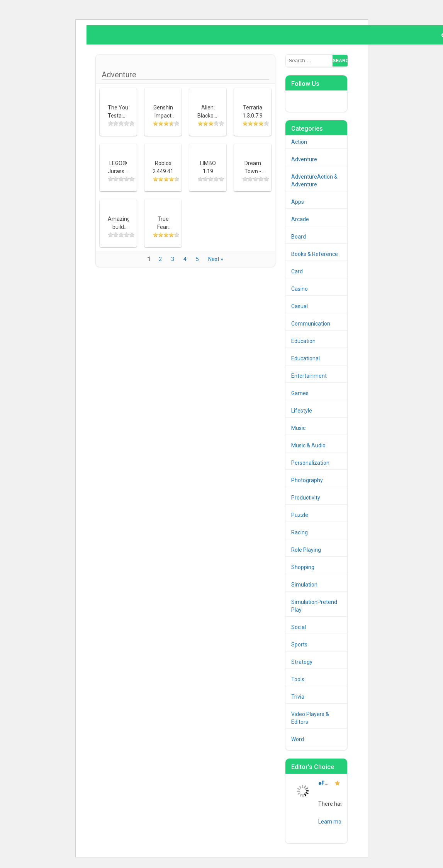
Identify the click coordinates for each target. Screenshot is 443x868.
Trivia (298, 697)
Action (299, 142)
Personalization (310, 463)
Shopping (303, 567)
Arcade (300, 219)
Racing (300, 532)
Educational (306, 358)
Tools (298, 679)
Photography (307, 480)
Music (298, 428)
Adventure (304, 159)
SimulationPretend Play (314, 606)
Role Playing (306, 550)
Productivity (306, 498)
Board (299, 237)
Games (300, 393)
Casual (300, 306)
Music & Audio (308, 445)
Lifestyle (302, 411)
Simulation (304, 585)
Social (299, 627)
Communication (311, 324)
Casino (300, 289)
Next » (216, 259)
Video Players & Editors (310, 718)
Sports (299, 645)
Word (298, 739)
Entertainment (309, 376)
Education (303, 341)
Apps (298, 202)
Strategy (302, 662)
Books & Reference (315, 254)
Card (297, 271)
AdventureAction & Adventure (314, 181)
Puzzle (300, 515)
